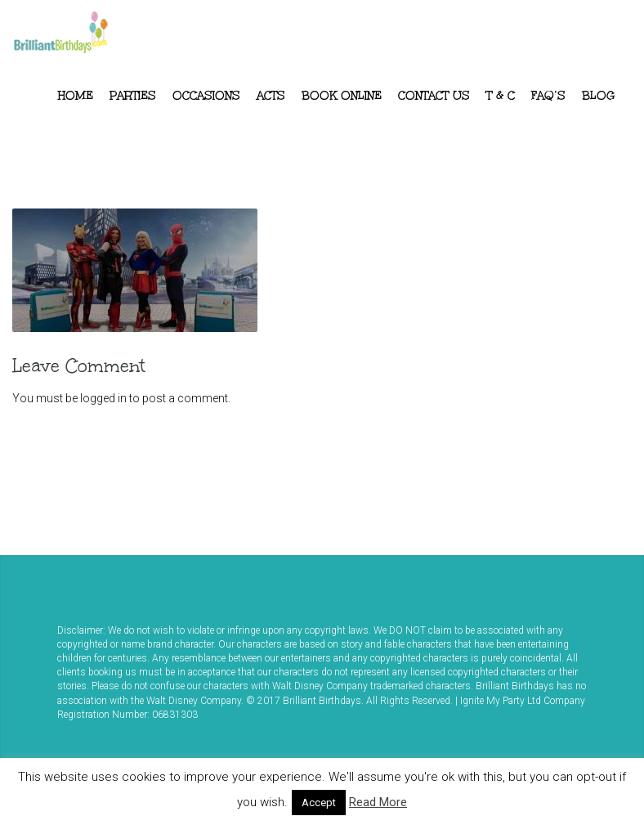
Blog (599, 96)
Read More (378, 802)
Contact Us (434, 96)
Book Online (342, 96)
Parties (133, 96)
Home (76, 96)
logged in (103, 398)
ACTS (271, 96)
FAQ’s (548, 96)
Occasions (206, 96)
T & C (501, 96)
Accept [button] (319, 803)
